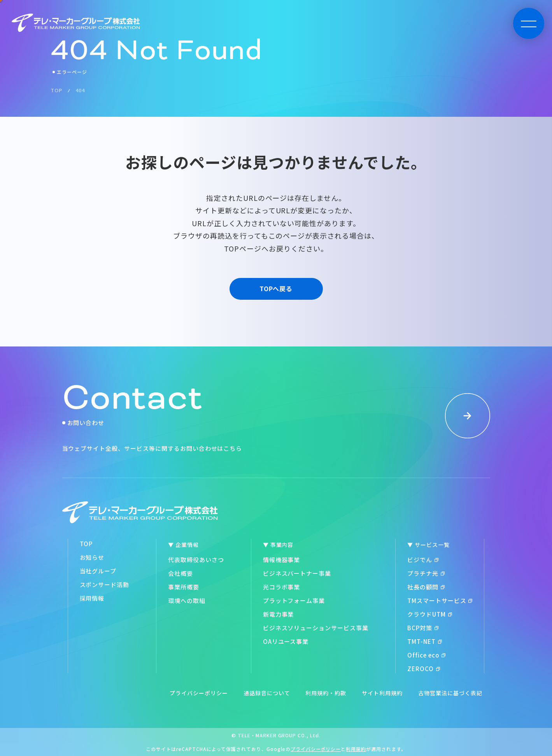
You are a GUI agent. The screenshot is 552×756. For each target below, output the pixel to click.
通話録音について (267, 693)
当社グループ (98, 571)
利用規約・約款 (326, 693)
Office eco (427, 655)
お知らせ (92, 557)
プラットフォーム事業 (294, 600)
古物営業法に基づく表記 (450, 693)
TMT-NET (425, 641)
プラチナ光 (426, 573)
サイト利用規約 (382, 693)
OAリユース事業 (286, 641)
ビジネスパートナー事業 (297, 573)
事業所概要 (184, 587)
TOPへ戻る (276, 288)
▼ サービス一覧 (428, 545)
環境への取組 (187, 600)
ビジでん (423, 560)
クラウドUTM (430, 614)
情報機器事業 (282, 560)
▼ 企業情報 (183, 545)
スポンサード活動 (105, 585)
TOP (86, 544)
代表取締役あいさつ (196, 560)
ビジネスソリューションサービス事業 (316, 628)
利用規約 (356, 749)
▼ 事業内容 (278, 545)
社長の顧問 (426, 587)
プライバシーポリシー (199, 693)
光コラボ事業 (282, 587)
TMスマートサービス (440, 600)
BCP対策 (423, 628)
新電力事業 (279, 614)
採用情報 (92, 598)
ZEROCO (424, 669)
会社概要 (180, 573)
